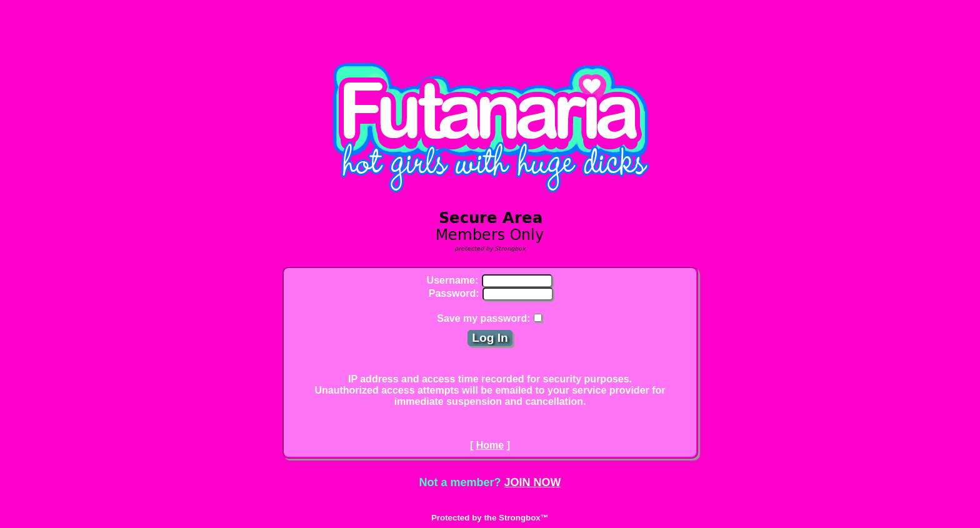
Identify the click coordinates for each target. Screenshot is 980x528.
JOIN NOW (533, 482)
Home (490, 445)
